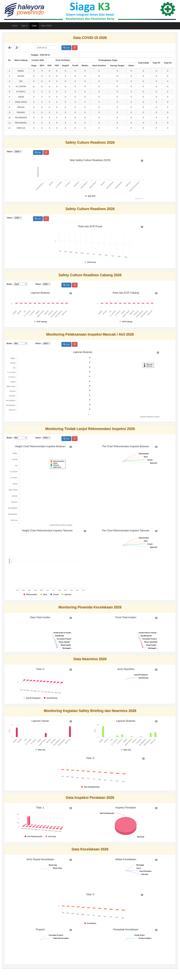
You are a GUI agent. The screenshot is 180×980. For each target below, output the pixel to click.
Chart (34, 26)
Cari (66, 48)
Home (15, 26)
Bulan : (17, 284)
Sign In (24, 26)
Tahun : (14, 152)
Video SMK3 (46, 26)
